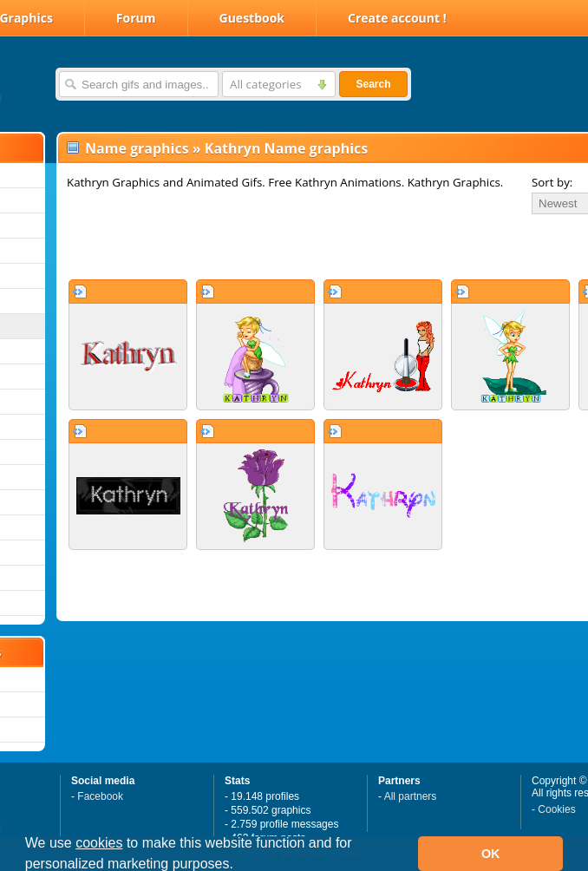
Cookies (556, 809)
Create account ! (397, 18)
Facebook (100, 796)
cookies (99, 843)
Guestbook (252, 18)
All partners (411, 796)
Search (373, 84)
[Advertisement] (262, 246)
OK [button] (491, 854)
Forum (136, 18)
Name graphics (137, 148)
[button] (239, 866)
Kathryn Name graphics (286, 148)
